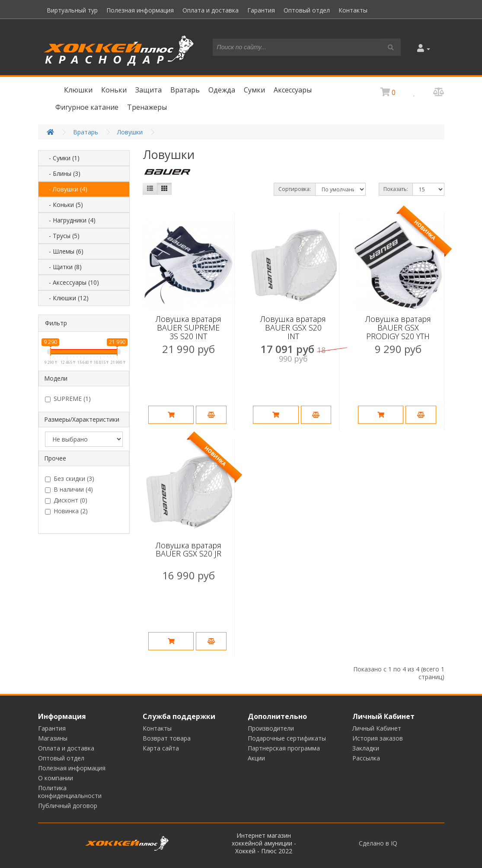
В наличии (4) (69, 490)
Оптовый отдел (307, 10)
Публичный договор (68, 806)
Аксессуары (293, 90)
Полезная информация (140, 10)
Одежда (222, 90)
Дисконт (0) (66, 500)
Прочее (55, 458)
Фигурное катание (87, 107)
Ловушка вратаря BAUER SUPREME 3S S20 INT (188, 327)
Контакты (353, 10)
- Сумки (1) (62, 158)
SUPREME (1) (68, 399)
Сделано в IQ (378, 843)
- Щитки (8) (63, 267)
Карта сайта (161, 748)
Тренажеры (147, 107)
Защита (148, 90)
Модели (56, 378)
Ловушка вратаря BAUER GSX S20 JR (188, 550)
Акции (256, 758)
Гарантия (261, 10)
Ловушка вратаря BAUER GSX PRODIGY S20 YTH (398, 327)
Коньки (114, 90)
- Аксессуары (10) (71, 282)
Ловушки (130, 132)
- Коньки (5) (63, 205)
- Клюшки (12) (66, 298)
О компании (56, 778)
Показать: (396, 189)
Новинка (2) (66, 511)
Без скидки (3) (70, 479)
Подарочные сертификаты (287, 738)
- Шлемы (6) (64, 251)
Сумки (254, 90)
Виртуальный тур (72, 10)
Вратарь (185, 90)
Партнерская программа (284, 748)
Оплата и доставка (211, 10)
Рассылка (366, 758)
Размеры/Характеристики (82, 419)
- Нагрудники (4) (70, 220)
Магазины (53, 738)
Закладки (366, 748)
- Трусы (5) (62, 236)
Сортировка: (295, 189)
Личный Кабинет (377, 728)
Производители (271, 728)
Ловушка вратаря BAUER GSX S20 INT (293, 327)
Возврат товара (167, 738)
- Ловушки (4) (65, 189)
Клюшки (78, 90)
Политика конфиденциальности (70, 792)
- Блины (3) (62, 173)
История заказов (378, 738)
